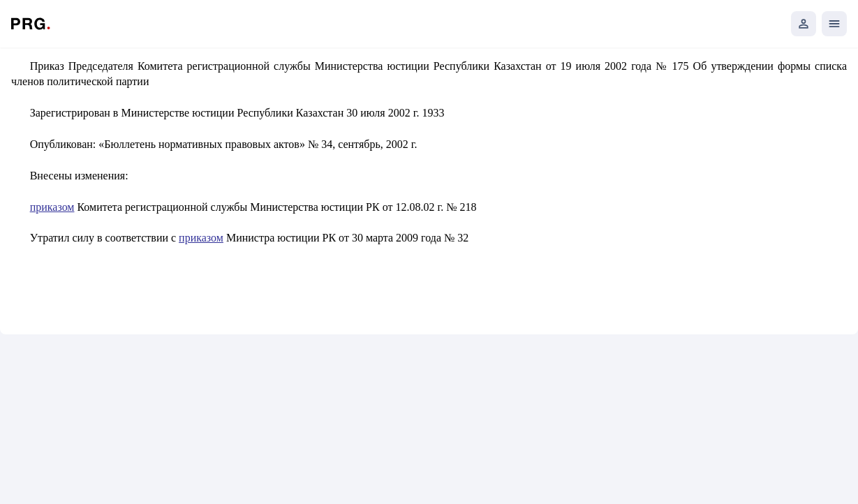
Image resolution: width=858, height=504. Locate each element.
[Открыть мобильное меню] (834, 24)
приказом (52, 207)
